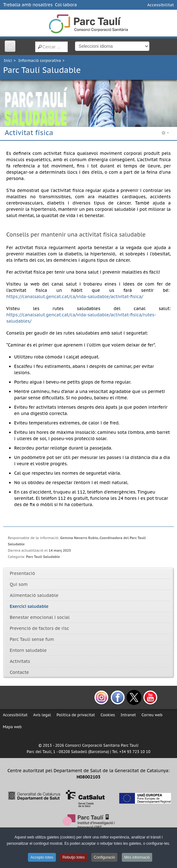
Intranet (128, 715)
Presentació (22, 573)
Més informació (137, 857)
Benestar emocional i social (40, 617)
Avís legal (42, 715)
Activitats (20, 661)
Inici (8, 60)
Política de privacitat (76, 715)
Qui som (19, 584)
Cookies (108, 715)
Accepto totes (42, 857)
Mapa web (12, 727)
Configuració (104, 857)
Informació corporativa (40, 60)
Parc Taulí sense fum (32, 639)
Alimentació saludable (34, 595)
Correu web (152, 715)
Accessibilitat (161, 5)
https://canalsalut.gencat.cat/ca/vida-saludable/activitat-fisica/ (75, 297)
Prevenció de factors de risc (39, 628)
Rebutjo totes (74, 857)
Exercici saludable (29, 606)
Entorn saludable (28, 650)
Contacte (19, 672)
